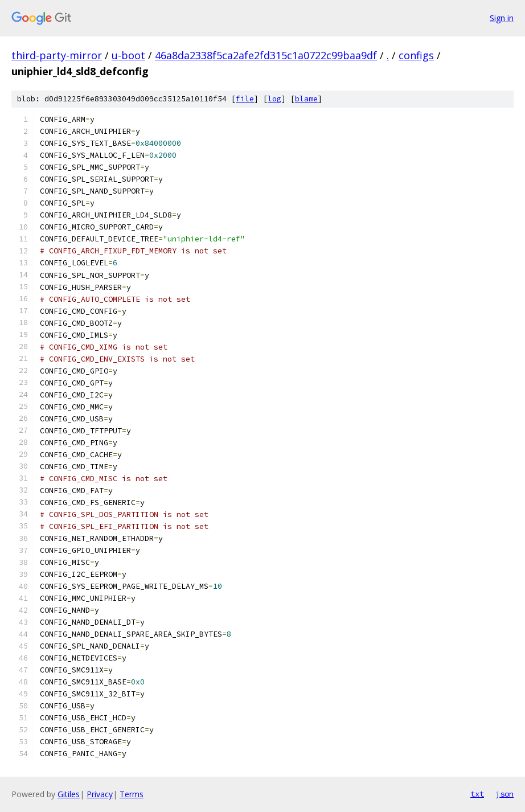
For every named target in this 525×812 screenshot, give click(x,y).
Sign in (502, 18)
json (505, 794)
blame (306, 99)
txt (477, 794)
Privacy (100, 794)
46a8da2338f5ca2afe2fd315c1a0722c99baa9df (266, 55)
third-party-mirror (57, 55)
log (274, 99)
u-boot (128, 55)
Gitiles (69, 794)
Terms (132, 794)
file (245, 99)
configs (416, 55)
